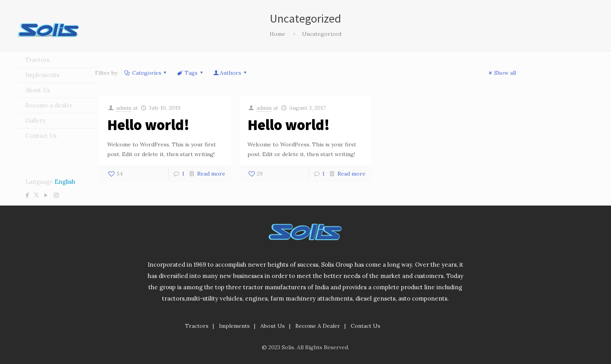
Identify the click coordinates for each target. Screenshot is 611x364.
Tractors (197, 326)
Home (277, 34)
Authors (230, 73)
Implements (234, 326)
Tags (190, 73)
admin (124, 108)
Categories (146, 73)
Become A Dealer (318, 326)
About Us (273, 326)
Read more (211, 174)
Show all (501, 73)
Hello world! (148, 125)
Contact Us (366, 326)
